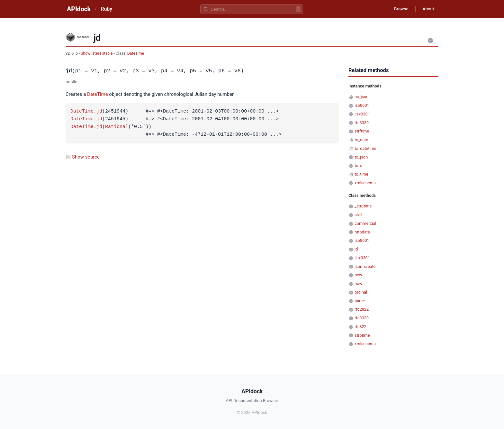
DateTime (136, 53)
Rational (117, 127)
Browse (398, 9)
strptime (362, 335)
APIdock (79, 9)
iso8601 (362, 105)
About (427, 9)
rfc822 (360, 327)
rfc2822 (362, 309)
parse (360, 301)
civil (358, 215)
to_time (361, 174)
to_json (361, 157)
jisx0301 (362, 114)
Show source (86, 157)
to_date (361, 140)
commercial (365, 223)
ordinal (361, 292)
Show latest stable (97, 53)
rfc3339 (362, 123)
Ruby (106, 9)
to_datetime (365, 148)
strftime (362, 131)
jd (99, 112)
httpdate (362, 232)
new (358, 275)
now (358, 283)
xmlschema (365, 183)
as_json (361, 97)
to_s (358, 165)
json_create (365, 266)
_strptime (363, 206)
